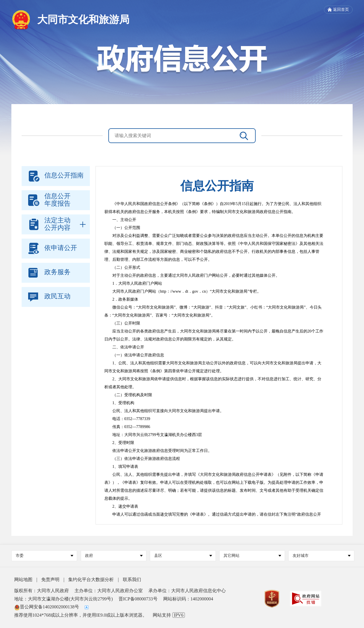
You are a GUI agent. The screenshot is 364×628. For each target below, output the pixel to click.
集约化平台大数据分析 (91, 580)
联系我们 (132, 580)
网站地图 (23, 580)
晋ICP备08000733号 (138, 599)
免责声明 (50, 580)
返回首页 (338, 10)
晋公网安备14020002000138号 (47, 607)
